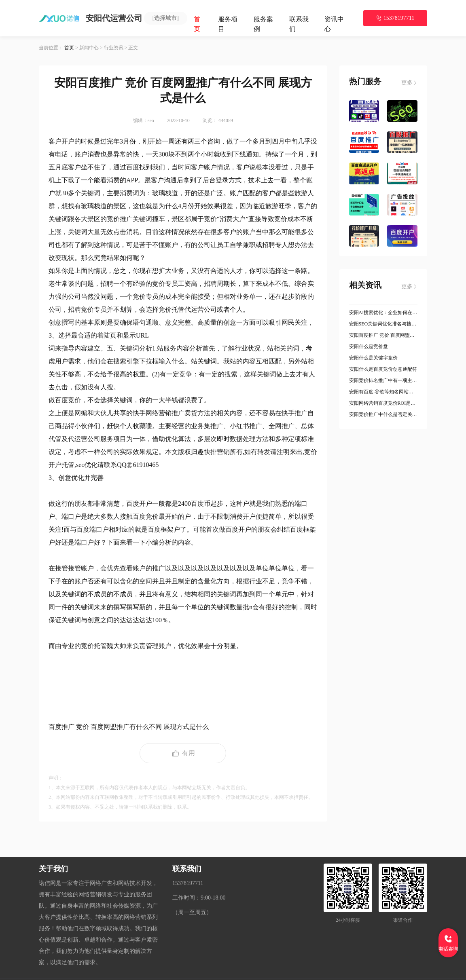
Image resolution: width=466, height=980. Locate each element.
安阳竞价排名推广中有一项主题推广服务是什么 (383, 380)
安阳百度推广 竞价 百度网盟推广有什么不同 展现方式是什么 (383, 335)
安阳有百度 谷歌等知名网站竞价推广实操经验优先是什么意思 (383, 392)
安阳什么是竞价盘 (369, 346)
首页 (69, 48)
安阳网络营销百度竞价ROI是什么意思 (383, 403)
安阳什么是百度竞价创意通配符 (383, 369)
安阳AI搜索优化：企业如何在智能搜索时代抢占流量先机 (383, 313)
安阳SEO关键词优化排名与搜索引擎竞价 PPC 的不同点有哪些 (383, 324)
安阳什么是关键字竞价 (373, 358)
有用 (183, 753)
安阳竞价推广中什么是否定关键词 (383, 414)
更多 (409, 83)
